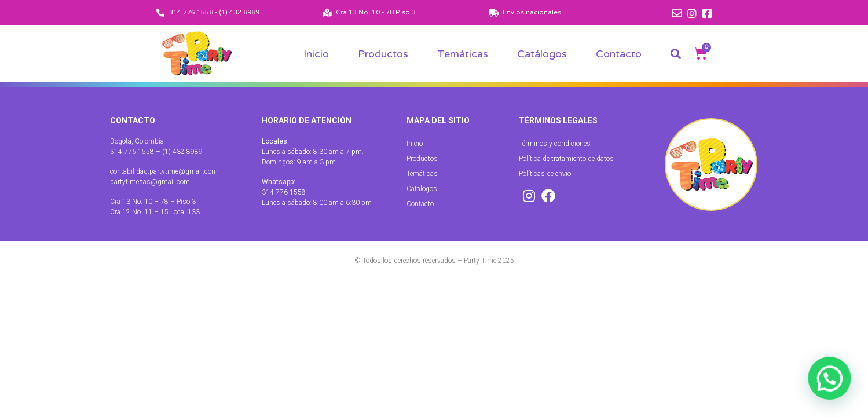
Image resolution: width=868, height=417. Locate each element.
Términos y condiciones (555, 144)
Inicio (316, 54)
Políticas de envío (545, 174)
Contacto (619, 54)
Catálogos (542, 54)
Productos (383, 54)
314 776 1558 (284, 192)
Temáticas (463, 54)
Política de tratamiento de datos (566, 159)
